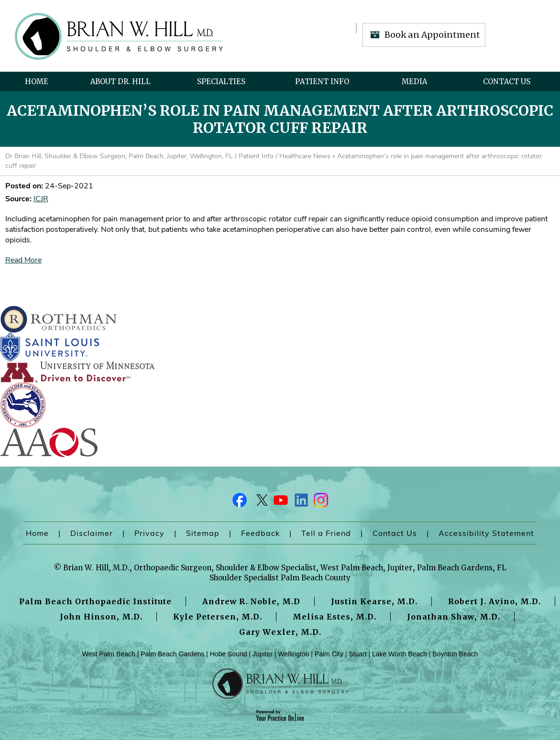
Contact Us (507, 82)
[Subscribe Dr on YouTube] (280, 502)
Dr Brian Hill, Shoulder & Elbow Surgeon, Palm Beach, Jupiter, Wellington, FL (119, 156)
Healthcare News (305, 156)
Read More (23, 260)
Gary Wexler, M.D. (280, 632)
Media (414, 82)
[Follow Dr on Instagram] (320, 502)
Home (37, 82)
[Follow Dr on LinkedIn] (300, 502)
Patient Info (322, 82)
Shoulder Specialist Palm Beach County (280, 578)
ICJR (41, 199)
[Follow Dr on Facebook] (240, 502)
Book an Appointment (432, 35)
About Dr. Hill (121, 82)
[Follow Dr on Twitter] (260, 502)
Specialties (221, 82)
